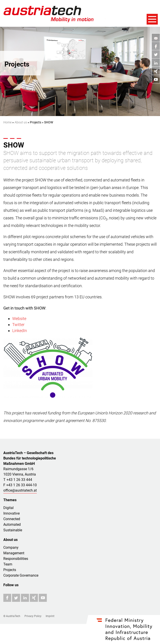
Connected (12, 519)
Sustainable (13, 530)
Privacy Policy (33, 616)
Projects (10, 570)
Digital (8, 508)
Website (19, 319)
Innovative (11, 513)
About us (21, 122)
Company (11, 547)
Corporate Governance (21, 575)
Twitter (18, 325)
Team (8, 564)
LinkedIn (20, 331)
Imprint (50, 616)
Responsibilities (16, 559)
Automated (12, 525)
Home (7, 122)
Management (14, 553)
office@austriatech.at (20, 490)
